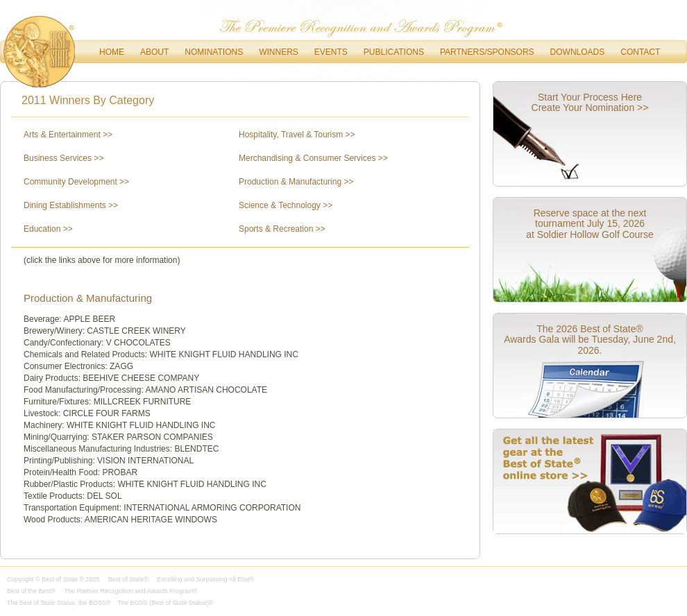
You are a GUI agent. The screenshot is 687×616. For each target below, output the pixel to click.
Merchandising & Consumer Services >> (313, 158)
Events (331, 52)
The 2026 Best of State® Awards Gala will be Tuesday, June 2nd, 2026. (590, 340)
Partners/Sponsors (487, 52)
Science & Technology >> (286, 205)
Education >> (48, 229)
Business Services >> (63, 158)
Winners (279, 52)
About (154, 52)
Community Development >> (76, 182)
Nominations (214, 52)
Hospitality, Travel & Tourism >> (297, 135)
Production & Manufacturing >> (296, 182)
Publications (394, 52)
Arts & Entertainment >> (68, 135)
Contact (640, 52)
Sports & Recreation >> (282, 229)
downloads (578, 52)
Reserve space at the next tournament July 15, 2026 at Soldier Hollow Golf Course (590, 224)
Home (112, 52)
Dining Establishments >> (71, 205)
